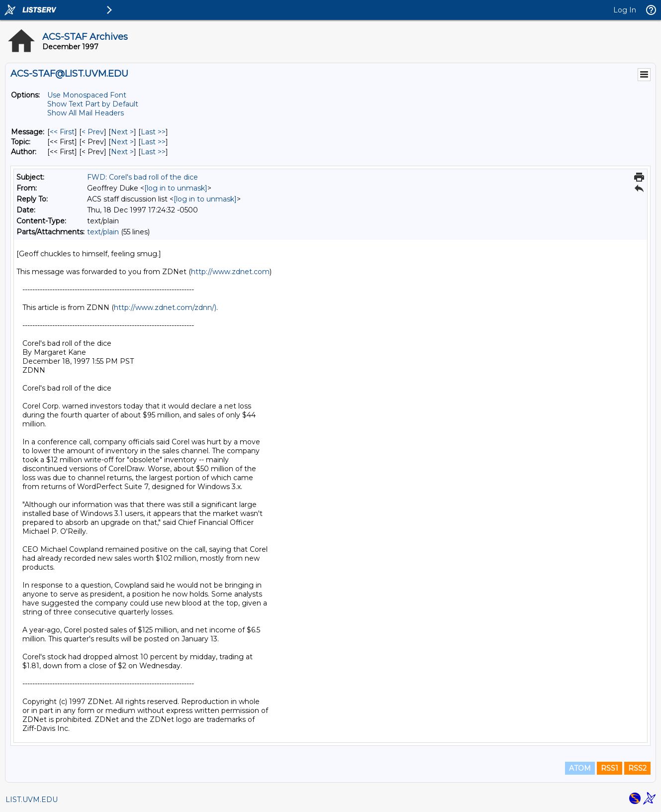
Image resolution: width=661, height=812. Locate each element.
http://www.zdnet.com (230, 272)
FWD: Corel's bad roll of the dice (142, 177)
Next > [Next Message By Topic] (122, 142)
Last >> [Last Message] (153, 132)
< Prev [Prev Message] (93, 132)
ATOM (580, 768)
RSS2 (637, 768)
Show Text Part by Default (93, 104)
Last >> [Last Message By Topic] (153, 142)
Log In (625, 10)
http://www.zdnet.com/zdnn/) (165, 307)
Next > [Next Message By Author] (122, 152)
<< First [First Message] (62, 132)
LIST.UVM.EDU (32, 800)
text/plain (103, 232)
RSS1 (610, 768)
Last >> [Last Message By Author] (153, 152)
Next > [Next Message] (122, 132)
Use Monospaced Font (87, 95)
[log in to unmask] (176, 188)
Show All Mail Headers (86, 113)
